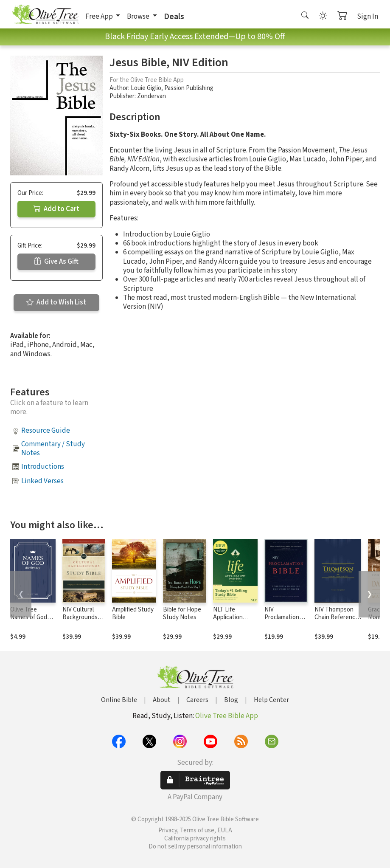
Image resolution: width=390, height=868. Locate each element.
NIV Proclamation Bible (282, 618)
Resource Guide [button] (46, 431)
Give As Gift (56, 262)
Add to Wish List (56, 302)
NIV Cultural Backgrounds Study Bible (80, 618)
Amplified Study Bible (133, 614)
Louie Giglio (146, 88)
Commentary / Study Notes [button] (53, 449)
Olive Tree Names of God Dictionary (29, 618)
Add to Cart (56, 209)
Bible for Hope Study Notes (182, 614)
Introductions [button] (43, 467)
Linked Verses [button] (42, 481)
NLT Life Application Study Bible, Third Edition (230, 622)
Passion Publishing (189, 88)
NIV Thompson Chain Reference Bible (337, 618)
